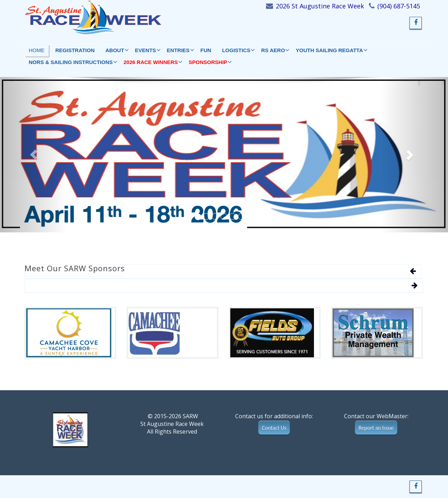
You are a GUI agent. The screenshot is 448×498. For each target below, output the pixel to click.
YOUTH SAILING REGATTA (331, 50)
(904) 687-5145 (399, 6)
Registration (75, 50)
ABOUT (117, 50)
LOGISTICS (238, 50)
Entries (180, 50)
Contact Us (274, 428)
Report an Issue (376, 428)
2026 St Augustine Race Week (320, 6)
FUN (206, 50)
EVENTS (148, 50)
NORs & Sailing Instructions (73, 62)
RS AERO (275, 50)
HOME (37, 50)
